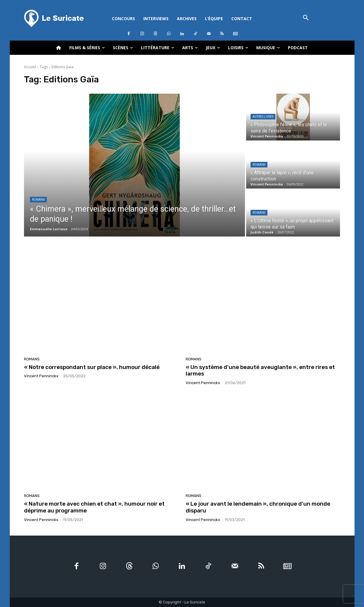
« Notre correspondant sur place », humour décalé (92, 367)
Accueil (30, 67)
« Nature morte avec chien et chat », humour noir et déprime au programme (94, 507)
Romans (38, 200)
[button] (306, 18)
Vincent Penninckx (41, 376)
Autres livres (263, 117)
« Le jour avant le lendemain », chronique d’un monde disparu (258, 507)
